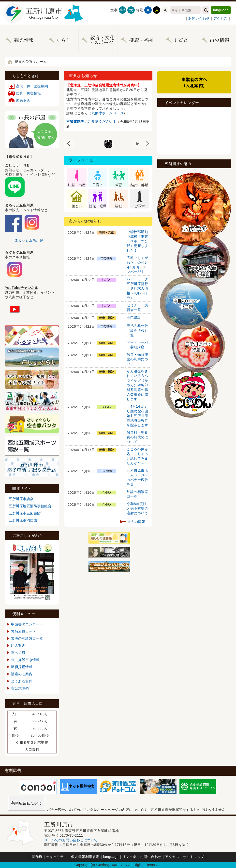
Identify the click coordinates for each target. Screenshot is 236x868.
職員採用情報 (22, 667)
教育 (119, 185)
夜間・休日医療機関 (32, 86)
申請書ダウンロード (27, 624)
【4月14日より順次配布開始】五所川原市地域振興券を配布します (137, 416)
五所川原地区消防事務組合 (30, 506)
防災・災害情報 (29, 93)
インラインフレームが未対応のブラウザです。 (194, 130)
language (221, 10)
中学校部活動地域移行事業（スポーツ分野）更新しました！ (137, 241)
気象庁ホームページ (108, 113)
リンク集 (129, 857)
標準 (123, 10)
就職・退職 (98, 206)
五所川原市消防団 (23, 520)
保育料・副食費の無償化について (137, 437)
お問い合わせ (199, 18)
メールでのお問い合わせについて (71, 840)
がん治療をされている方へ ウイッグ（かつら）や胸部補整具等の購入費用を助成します (139, 385)
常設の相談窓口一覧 (27, 638)
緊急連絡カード (24, 631)
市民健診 (134, 317)
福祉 (119, 206)
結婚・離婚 (140, 185)
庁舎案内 (18, 646)
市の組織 (18, 653)
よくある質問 (22, 681)
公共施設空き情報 (25, 660)
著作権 (37, 857)
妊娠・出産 (77, 185)
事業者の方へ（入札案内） (194, 82)
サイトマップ (194, 857)
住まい (77, 206)
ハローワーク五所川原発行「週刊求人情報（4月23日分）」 (137, 288)
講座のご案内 (22, 674)
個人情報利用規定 (85, 857)
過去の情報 (136, 522)
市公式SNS (20, 688)
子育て (98, 185)
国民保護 (23, 100)
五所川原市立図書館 (25, 513)
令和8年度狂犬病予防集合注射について (137, 508)
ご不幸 (140, 206)
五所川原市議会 (21, 499)
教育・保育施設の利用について (137, 359)
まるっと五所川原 (29, 240)
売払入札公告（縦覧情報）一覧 (137, 330)
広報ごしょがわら (28, 536)
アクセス (221, 18)
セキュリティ (57, 857)
